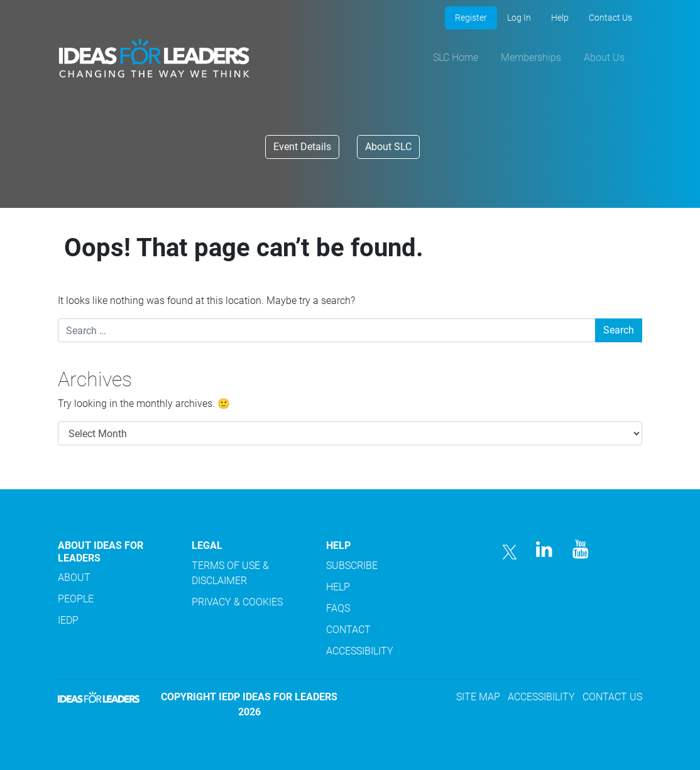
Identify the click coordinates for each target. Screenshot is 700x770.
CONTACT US (612, 697)
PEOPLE (76, 599)
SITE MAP (478, 697)
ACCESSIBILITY (360, 651)
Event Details (302, 147)
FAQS (338, 608)
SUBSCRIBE (352, 566)
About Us (604, 57)
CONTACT (348, 630)
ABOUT (74, 577)
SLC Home (456, 57)
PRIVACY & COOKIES (237, 602)
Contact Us (610, 18)
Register (471, 18)
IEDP (68, 620)
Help (560, 18)
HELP (338, 587)
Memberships (531, 57)
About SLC (388, 147)
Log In (519, 18)
